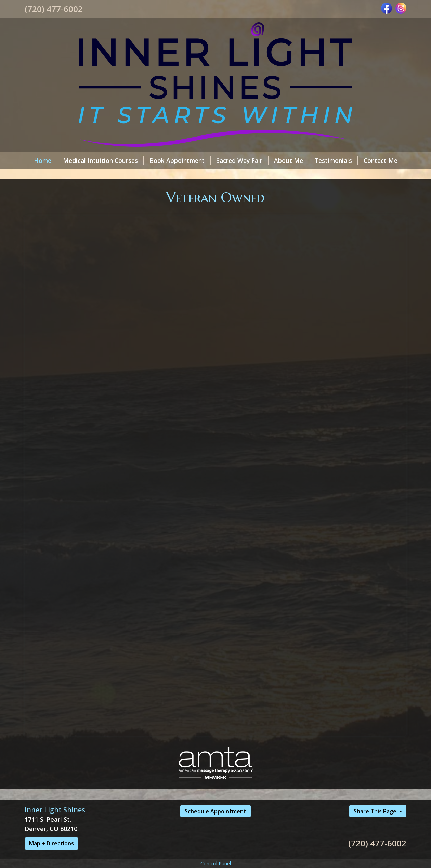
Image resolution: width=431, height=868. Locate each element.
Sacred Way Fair (242, 160)
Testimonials (336, 160)
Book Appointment (180, 160)
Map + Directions (51, 843)
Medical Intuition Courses (103, 160)
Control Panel (216, 863)
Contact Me (381, 160)
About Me (292, 160)
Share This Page (376, 811)
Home (46, 160)
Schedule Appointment (215, 811)
